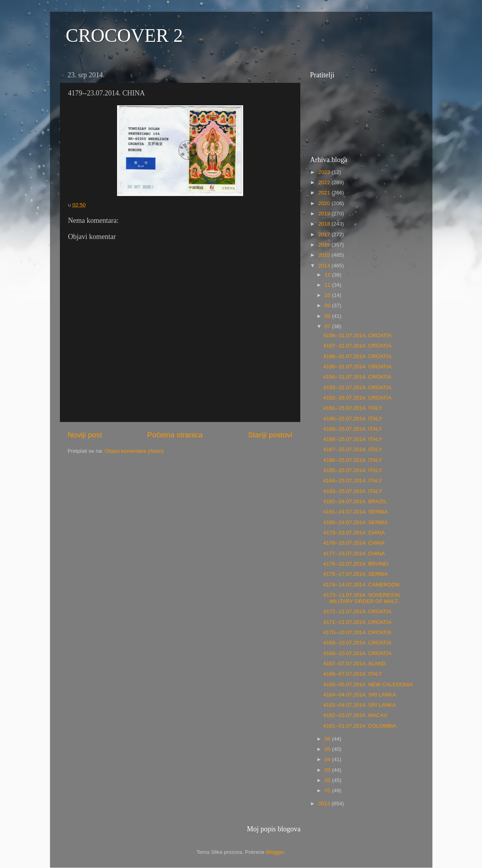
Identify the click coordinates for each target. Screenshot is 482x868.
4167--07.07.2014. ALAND (354, 664)
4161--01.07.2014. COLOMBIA (360, 726)
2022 (325, 182)
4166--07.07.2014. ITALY (353, 674)
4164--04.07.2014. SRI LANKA (360, 695)
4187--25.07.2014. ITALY (353, 449)
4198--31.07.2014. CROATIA (357, 335)
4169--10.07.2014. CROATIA (357, 643)
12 (328, 275)
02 (328, 780)
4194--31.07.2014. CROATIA (357, 377)
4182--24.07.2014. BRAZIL (355, 501)
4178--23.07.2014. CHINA (354, 543)
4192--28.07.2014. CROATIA (357, 398)
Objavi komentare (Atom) (134, 451)
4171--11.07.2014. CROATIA (357, 622)
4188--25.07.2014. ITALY (353, 439)
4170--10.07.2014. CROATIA (357, 632)
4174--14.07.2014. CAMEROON (361, 585)
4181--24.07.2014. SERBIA (355, 512)
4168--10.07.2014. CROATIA (357, 653)
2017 (325, 234)
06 (328, 739)
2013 (325, 804)
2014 (325, 266)
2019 (325, 214)
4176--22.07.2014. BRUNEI (356, 564)
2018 (325, 224)
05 (328, 749)
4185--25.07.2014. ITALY (353, 470)
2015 (325, 255)
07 (328, 326)
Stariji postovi (270, 435)
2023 (325, 172)
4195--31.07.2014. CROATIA (357, 367)
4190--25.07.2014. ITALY (353, 419)
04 (328, 759)
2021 (325, 193)
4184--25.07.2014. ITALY (353, 481)
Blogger (275, 852)
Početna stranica (175, 435)
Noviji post (85, 435)
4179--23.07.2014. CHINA (354, 533)
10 (328, 295)
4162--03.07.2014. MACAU (355, 715)
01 (328, 791)
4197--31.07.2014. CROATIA (357, 346)
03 (328, 770)
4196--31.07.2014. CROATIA (357, 356)
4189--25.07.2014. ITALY (353, 429)
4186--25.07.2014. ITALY (353, 460)
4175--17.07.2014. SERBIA (355, 574)
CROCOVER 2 (124, 35)
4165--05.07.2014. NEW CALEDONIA (368, 684)
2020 (325, 203)
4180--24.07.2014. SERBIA (355, 522)
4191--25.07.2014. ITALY (353, 408)
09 (328, 305)
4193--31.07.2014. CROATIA (357, 387)
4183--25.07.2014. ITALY (353, 491)
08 (328, 316)
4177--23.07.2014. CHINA (354, 553)
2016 (325, 245)
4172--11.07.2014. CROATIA (357, 611)
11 (328, 285)
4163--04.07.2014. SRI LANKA (360, 705)
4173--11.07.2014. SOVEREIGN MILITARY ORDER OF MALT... (362, 598)
